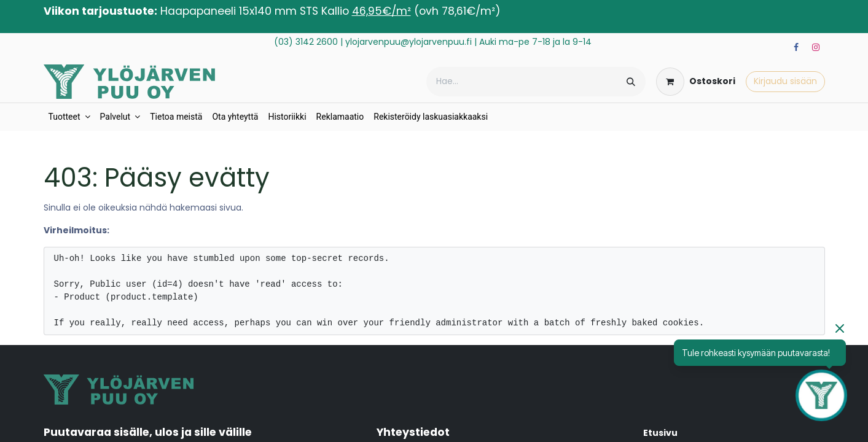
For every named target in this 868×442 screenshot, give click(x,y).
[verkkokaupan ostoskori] (696, 82)
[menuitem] (69, 117)
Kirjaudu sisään (785, 81)
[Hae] (631, 82)
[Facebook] (796, 47)
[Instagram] (816, 47)
